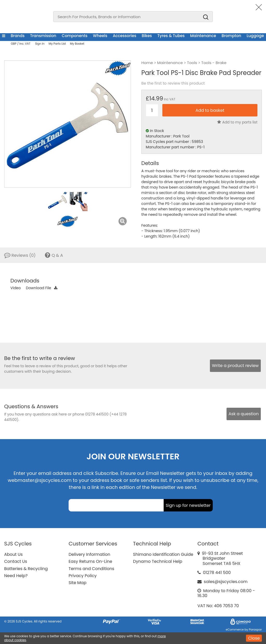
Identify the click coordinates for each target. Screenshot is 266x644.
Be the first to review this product (173, 83)
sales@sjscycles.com (226, 582)
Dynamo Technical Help (158, 561)
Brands (18, 36)
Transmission (43, 36)
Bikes (147, 36)
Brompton (231, 36)
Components (75, 36)
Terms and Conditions (91, 569)
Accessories (124, 36)
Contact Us (16, 561)
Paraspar (255, 629)
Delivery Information (89, 554)
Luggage (255, 36)
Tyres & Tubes (171, 36)
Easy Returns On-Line (90, 561)
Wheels (100, 36)
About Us (13, 554)
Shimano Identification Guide (163, 554)
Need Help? (16, 576)
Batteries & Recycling (26, 569)
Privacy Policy (83, 576)
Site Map (78, 583)
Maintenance (203, 36)
